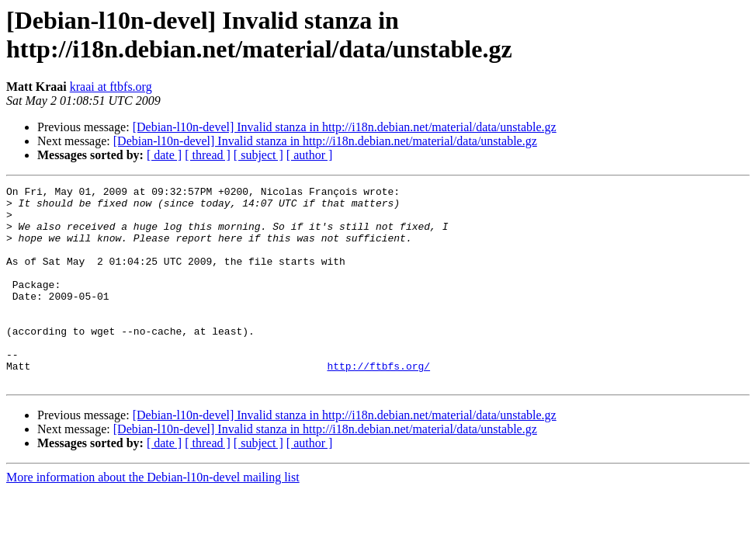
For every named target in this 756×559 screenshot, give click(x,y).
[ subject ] (258, 155)
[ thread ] (208, 155)
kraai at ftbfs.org (111, 87)
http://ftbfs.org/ (378, 403)
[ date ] (164, 155)
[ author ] (310, 155)
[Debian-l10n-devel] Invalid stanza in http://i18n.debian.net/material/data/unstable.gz (345, 127)
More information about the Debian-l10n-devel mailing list (153, 517)
